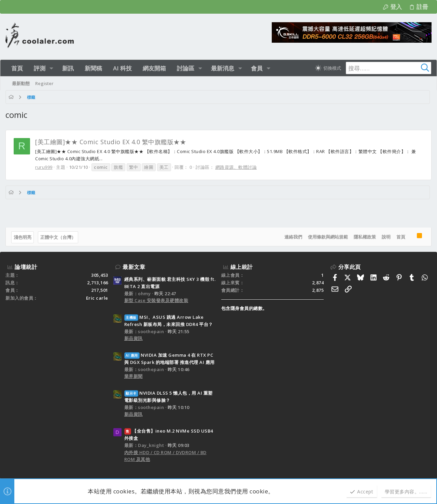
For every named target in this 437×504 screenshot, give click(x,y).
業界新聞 (133, 376)
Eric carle (97, 298)
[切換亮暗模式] (328, 68)
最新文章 (134, 267)
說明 (386, 237)
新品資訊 (133, 338)
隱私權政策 (365, 237)
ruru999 (44, 167)
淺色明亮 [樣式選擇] (23, 237)
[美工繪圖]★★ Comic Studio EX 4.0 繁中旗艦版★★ (111, 142)
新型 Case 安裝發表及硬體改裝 (156, 300)
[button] (51, 68)
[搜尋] (389, 68)
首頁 (401, 237)
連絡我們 (293, 237)
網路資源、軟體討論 (236, 167)
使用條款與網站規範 (328, 237)
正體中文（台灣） (58, 237)
